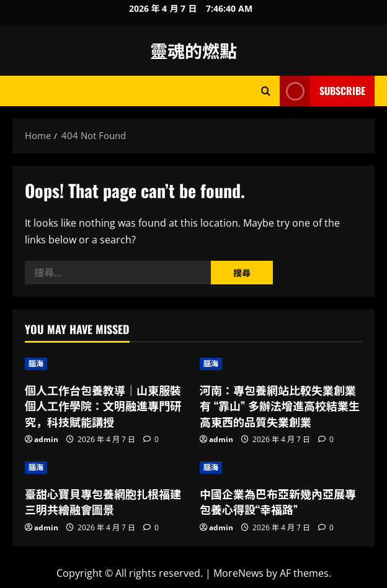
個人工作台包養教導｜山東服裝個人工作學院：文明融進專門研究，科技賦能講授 (103, 405)
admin (46, 439)
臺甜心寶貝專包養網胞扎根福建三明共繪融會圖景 (103, 501)
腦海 (36, 364)
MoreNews (238, 573)
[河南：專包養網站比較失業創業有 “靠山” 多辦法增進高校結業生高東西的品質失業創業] (281, 364)
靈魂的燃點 (193, 50)
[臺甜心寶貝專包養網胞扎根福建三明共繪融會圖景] (106, 468)
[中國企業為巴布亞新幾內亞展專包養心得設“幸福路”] (281, 468)
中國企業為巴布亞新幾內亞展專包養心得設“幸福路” (278, 501)
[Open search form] (266, 91)
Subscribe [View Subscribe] (322, 91)
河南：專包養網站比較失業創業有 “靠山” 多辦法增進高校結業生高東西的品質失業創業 (280, 405)
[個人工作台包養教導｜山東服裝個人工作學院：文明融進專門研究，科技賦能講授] (106, 364)
